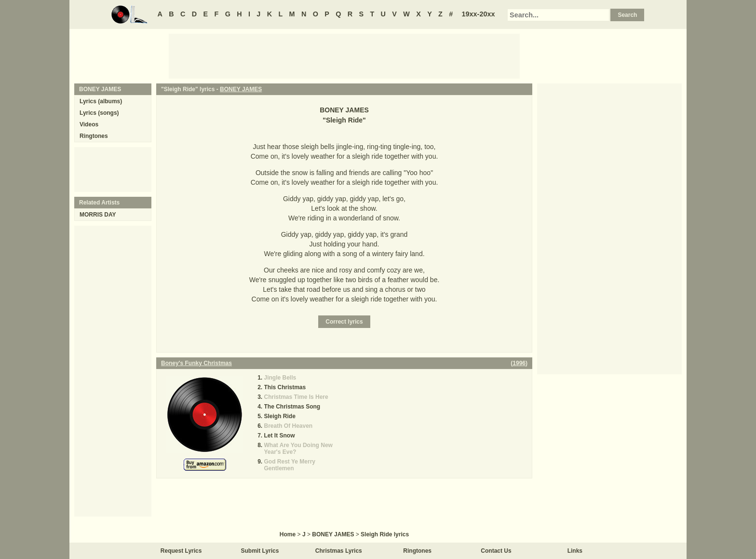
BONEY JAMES (241, 89)
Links (575, 551)
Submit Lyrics (260, 551)
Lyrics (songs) (99, 113)
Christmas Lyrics (339, 551)
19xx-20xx (479, 14)
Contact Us (496, 551)
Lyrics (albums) (101, 101)
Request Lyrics (181, 551)
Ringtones (94, 136)
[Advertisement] (344, 55)
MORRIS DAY (98, 215)
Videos (89, 124)
